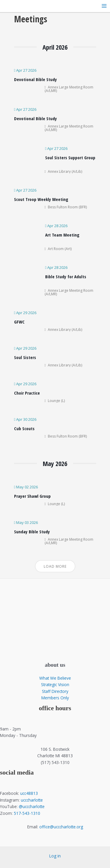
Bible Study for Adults (66, 277)
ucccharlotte (32, 800)
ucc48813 (29, 793)
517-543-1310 (27, 813)
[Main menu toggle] (104, 6)
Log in (55, 856)
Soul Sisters (25, 357)
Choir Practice (27, 393)
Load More (55, 566)
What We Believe (55, 678)
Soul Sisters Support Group (70, 157)
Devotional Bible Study (35, 79)
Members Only (55, 698)
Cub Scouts (24, 428)
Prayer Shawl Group (32, 496)
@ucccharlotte (32, 806)
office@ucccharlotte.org (61, 827)
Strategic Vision (55, 684)
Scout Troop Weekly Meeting (41, 199)
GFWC (19, 322)
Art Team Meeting (62, 235)
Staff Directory (55, 691)
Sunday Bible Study (32, 532)
